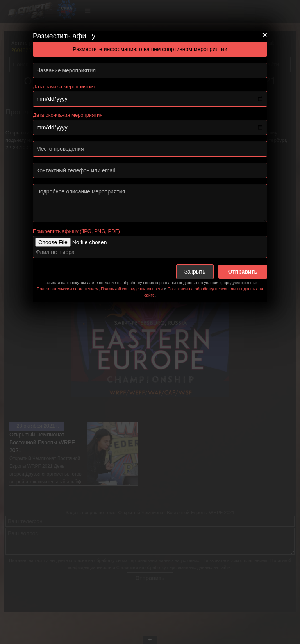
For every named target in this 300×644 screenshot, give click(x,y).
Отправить (243, 272)
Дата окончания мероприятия (68, 115)
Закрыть (195, 272)
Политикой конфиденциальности (132, 289)
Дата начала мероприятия (64, 87)
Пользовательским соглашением (68, 289)
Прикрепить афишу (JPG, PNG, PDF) (76, 231)
